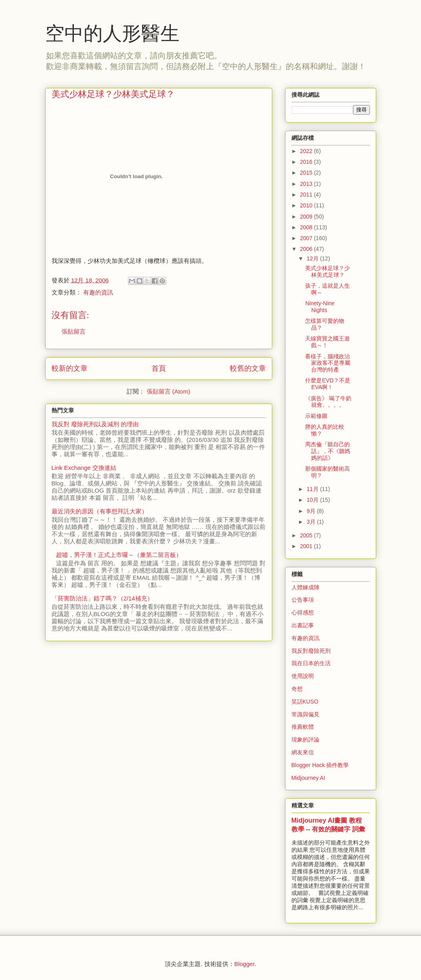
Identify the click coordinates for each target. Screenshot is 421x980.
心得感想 (303, 612)
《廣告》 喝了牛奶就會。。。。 (328, 402)
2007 (307, 238)
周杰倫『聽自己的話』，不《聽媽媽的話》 (328, 451)
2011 (307, 195)
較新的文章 (70, 368)
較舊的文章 (248, 368)
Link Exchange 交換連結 (84, 468)
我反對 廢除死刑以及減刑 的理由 (95, 424)
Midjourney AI (308, 778)
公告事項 (303, 600)
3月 (312, 522)
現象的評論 (305, 739)
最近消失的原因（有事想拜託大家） (100, 511)
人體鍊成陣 (305, 587)
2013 (307, 184)
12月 (313, 258)
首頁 (159, 368)
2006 (307, 249)
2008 (307, 227)
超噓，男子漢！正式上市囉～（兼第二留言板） (119, 555)
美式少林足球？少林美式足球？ (327, 271)
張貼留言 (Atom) (169, 391)
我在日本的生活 (311, 663)
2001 (307, 546)
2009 (307, 217)
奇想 (297, 689)
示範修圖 (316, 416)
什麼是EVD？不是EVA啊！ (328, 384)
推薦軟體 (303, 727)
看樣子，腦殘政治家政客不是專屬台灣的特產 (328, 363)
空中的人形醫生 (112, 33)
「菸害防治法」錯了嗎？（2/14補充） (102, 598)
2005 (307, 535)
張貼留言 (74, 331)
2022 (307, 151)
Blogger (244, 964)
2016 (307, 162)
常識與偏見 (305, 714)
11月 (313, 489)
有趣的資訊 (98, 292)
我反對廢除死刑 (311, 651)
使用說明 (303, 676)
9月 (312, 511)
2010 (307, 205)
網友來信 (303, 752)
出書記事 (303, 625)
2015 (307, 173)
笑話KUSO (305, 702)
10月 (313, 500)
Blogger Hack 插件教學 (320, 765)
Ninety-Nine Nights (320, 307)
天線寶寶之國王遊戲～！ (327, 342)
